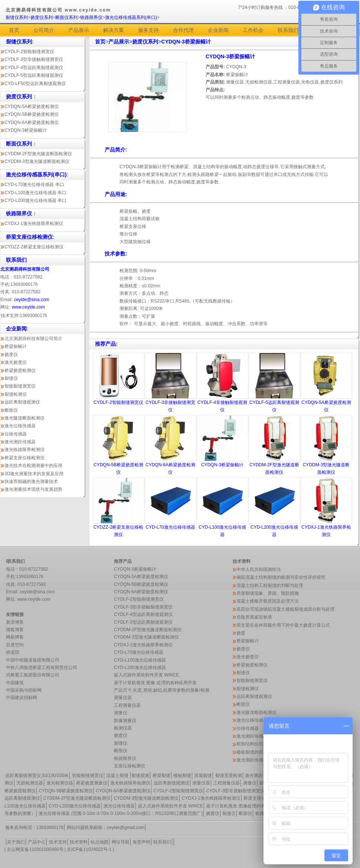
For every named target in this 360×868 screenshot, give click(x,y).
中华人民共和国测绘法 (259, 570)
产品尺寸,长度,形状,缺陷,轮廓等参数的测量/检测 (162, 690)
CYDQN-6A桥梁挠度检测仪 (32, 123)
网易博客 (15, 637)
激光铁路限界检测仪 (24, 450)
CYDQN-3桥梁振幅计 (26, 130)
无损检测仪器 (30, 783)
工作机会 (253, 30)
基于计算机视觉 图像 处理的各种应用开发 (155, 683)
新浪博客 (15, 622)
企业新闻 (218, 30)
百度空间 (15, 645)
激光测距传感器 (20, 442)
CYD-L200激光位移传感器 (140, 668)
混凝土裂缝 (118, 776)
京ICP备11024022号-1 (89, 849)
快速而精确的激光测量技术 (31, 482)
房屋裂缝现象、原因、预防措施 (268, 593)
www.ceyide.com (28, 307)
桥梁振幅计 (16, 346)
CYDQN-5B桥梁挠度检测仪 (32, 114)
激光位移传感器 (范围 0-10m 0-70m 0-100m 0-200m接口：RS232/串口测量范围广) (121, 813)
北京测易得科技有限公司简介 (33, 339)
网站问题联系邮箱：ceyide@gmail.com (106, 828)
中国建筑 (15, 683)
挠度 (241, 633)
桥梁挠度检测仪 (20, 371)
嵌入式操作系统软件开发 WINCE (146, 675)
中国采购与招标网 (24, 690)
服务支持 (148, 30)
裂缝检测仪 (16, 394)
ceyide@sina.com (32, 300)
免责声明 (141, 842)
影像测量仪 (125, 721)
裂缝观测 (140, 776)
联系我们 (288, 30)
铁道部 (13, 652)
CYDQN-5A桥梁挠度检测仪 (32, 107)
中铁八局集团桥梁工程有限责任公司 (42, 668)
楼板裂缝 (182, 776)
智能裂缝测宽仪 (20, 386)
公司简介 (44, 30)
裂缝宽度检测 (229, 776)
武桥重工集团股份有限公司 (33, 675)
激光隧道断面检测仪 (24, 418)
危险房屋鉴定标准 (254, 617)
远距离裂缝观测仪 (22, 402)
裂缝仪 (11, 378)
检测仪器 (123, 728)
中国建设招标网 (22, 698)
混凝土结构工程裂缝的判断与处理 (270, 585)
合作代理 (183, 30)
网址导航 (121, 842)
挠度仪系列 (42, 17)
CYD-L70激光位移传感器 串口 (34, 185)
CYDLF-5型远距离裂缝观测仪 (34, 75)
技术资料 (79, 842)
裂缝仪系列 (17, 17)
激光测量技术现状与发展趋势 (33, 489)
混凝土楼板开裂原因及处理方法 (268, 601)
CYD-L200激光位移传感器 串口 (35, 200)
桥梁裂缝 (161, 776)
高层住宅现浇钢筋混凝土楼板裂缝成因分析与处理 (285, 609)
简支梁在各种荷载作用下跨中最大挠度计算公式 (283, 625)
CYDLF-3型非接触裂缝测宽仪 (34, 59)
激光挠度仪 (16, 362)
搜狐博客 (15, 630)
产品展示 (79, 30)
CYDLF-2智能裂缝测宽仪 (29, 52)
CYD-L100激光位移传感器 (140, 660)
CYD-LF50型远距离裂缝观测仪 (35, 84)
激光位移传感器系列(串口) (131, 17)
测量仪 (121, 713)
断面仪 (11, 410)
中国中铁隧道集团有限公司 (33, 660)
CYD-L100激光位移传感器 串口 (35, 193)
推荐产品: (106, 344)
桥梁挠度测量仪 (92, 783)
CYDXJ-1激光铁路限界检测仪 (34, 223)
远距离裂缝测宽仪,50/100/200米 (37, 776)
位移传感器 (16, 434)
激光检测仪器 (60, 783)
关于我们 (16, 842)
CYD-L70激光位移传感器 (170, 527)
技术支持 (58, 842)
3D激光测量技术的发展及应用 (34, 474)
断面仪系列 (66, 17)
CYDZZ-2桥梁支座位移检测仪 (34, 247)
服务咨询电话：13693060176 (34, 828)
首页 (14, 30)
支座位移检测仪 (130, 766)
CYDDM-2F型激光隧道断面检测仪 (38, 154)
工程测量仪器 (127, 705)
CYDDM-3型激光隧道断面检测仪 (37, 161)
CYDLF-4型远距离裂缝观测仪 (34, 68)
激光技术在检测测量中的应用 (33, 466)
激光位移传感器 (20, 426)
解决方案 (114, 30)
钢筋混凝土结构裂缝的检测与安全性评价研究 (281, 577)
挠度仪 (11, 355)
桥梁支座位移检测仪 (24, 458)
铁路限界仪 (91, 17)
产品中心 (37, 842)
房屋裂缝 (203, 776)
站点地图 (99, 842)
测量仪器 (123, 698)
